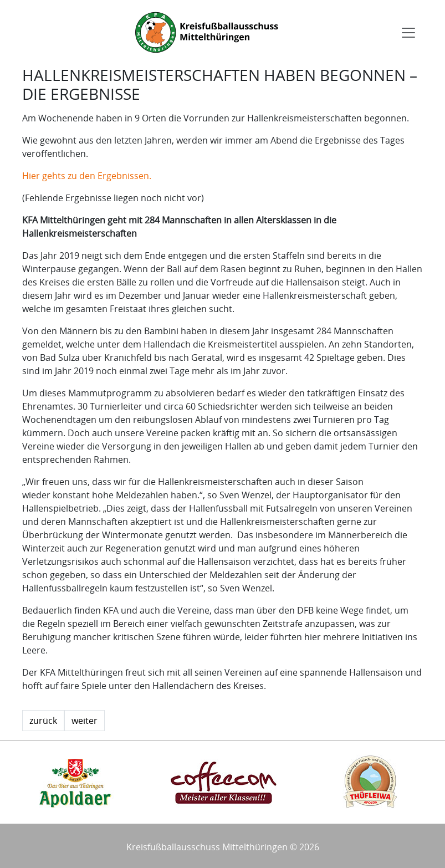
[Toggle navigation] (408, 33)
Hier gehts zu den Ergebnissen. (87, 176)
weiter (85, 721)
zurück (43, 721)
